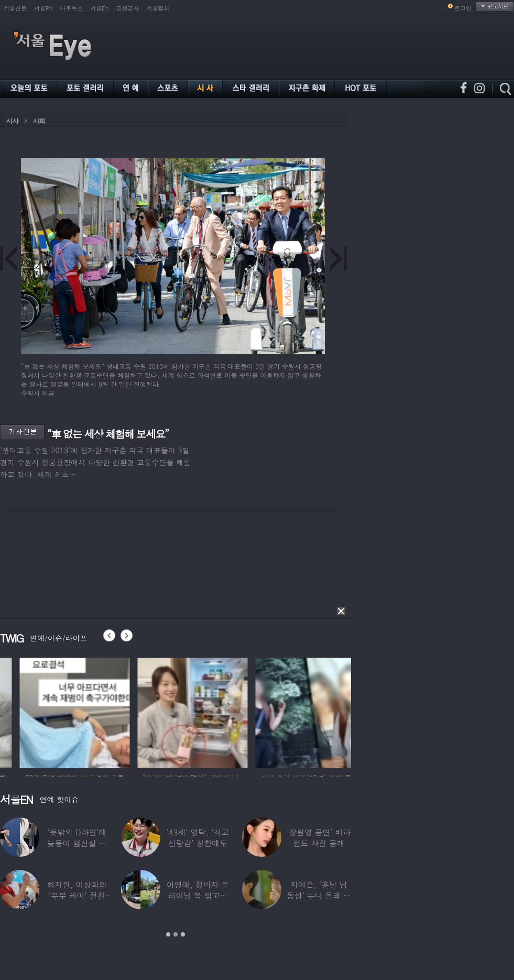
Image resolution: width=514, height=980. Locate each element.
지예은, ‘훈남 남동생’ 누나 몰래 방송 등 (319, 895)
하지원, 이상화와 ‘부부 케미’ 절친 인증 (77, 895)
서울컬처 (158, 8)
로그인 (463, 8)
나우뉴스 (71, 8)
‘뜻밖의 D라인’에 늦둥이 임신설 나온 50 (77, 843)
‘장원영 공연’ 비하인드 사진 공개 (319, 837)
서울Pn (43, 8)
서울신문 (15, 8)
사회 (39, 121)
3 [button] (183, 934)
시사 (12, 121)
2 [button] (176, 934)
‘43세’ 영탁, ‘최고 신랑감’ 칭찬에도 (198, 837)
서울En (99, 8)
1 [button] (168, 934)
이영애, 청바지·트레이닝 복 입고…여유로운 (198, 895)
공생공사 (128, 8)
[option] (55, 711)
